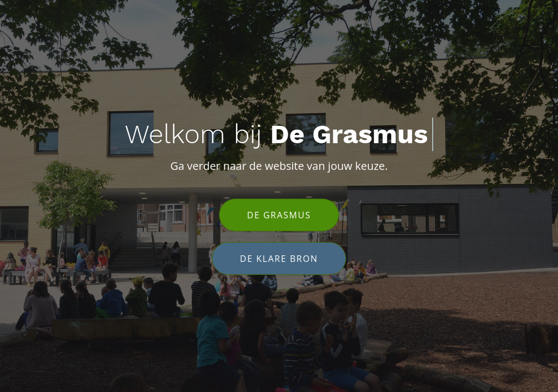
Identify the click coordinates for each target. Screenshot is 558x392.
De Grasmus (279, 215)
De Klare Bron (279, 258)
